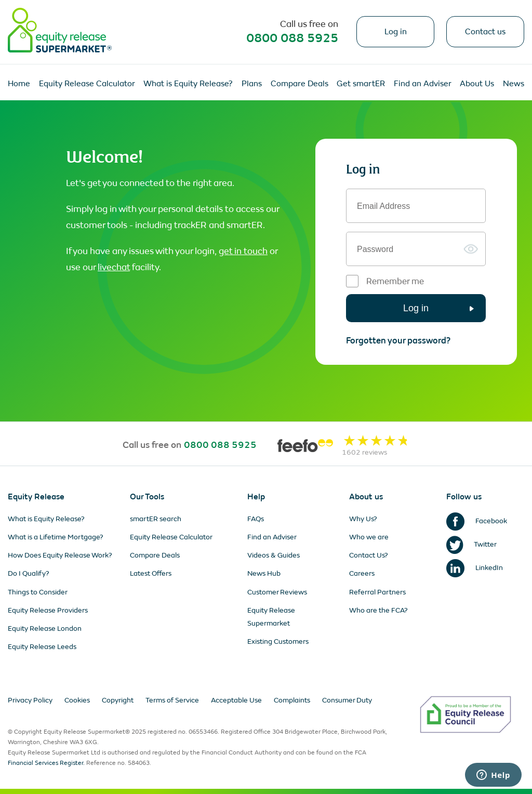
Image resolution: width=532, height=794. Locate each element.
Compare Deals (300, 83)
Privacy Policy (30, 700)
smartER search (156, 519)
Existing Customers (278, 641)
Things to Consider (38, 592)
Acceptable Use (236, 700)
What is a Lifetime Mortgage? (56, 537)
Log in (396, 31)
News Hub (264, 573)
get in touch (243, 251)
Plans (252, 83)
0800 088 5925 (292, 38)
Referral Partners (377, 592)
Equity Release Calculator (87, 83)
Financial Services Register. (46, 763)
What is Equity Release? (188, 83)
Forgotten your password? (398, 341)
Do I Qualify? (29, 573)
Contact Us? (369, 555)
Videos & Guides (274, 555)
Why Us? (363, 519)
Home (19, 83)
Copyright (118, 700)
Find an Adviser (423, 83)
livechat (114, 267)
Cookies (77, 700)
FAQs (256, 519)
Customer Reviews (277, 592)
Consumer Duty (347, 700)
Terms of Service (172, 700)
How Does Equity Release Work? (60, 555)
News (514, 83)
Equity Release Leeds (42, 647)
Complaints (292, 700)
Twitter (471, 544)
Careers (362, 573)
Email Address (383, 206)
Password (375, 249)
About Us (477, 83)
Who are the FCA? (378, 610)
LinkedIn (475, 568)
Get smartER (361, 83)
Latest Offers (151, 573)
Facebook (477, 521)
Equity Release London (45, 628)
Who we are (369, 537)
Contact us (485, 31)
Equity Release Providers (48, 610)
